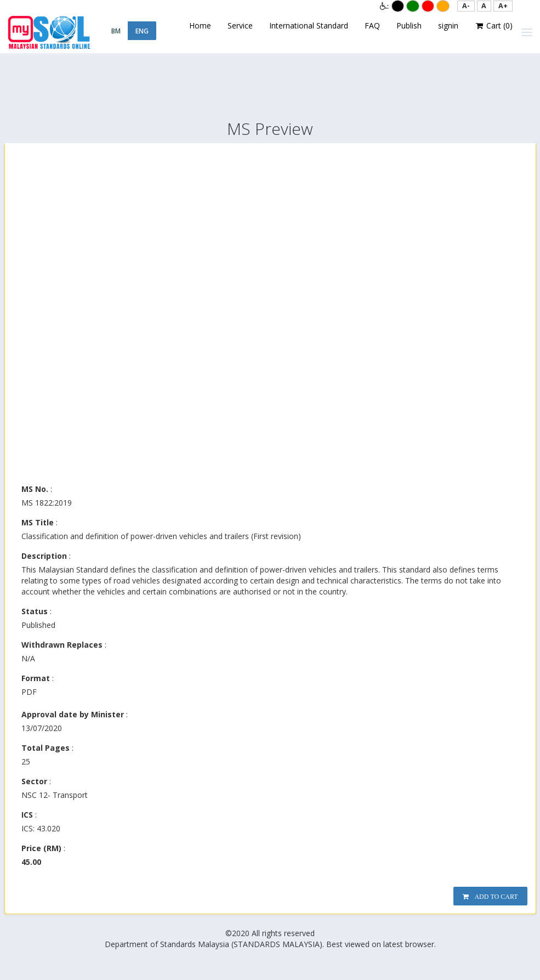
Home (200, 26)
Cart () (494, 26)
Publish (409, 26)
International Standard (309, 26)
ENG (142, 31)
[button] (466, 6)
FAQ (372, 26)
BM (116, 31)
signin (448, 26)
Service (240, 26)
